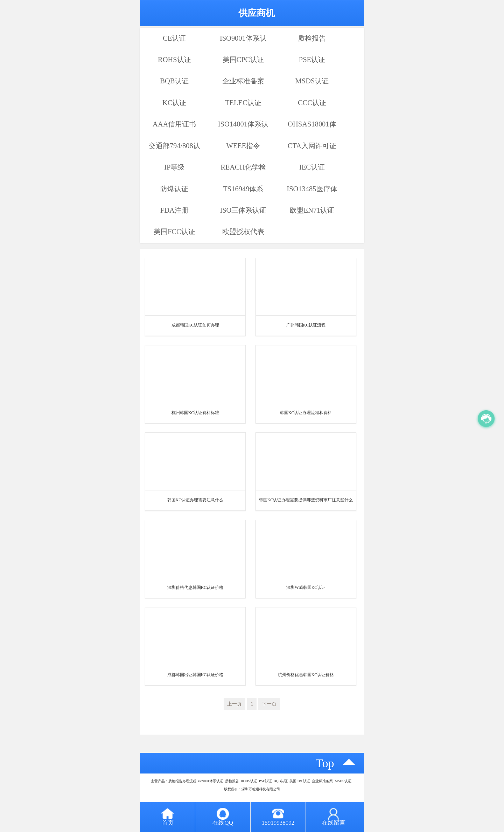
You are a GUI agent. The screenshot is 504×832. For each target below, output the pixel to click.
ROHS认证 (174, 60)
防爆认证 (174, 189)
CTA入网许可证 (312, 146)
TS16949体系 (243, 189)
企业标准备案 (243, 81)
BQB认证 (174, 81)
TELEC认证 (243, 103)
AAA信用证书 (174, 124)
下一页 (269, 704)
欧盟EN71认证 (312, 210)
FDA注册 (174, 210)
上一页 (234, 704)
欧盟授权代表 (243, 232)
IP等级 (174, 167)
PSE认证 (312, 60)
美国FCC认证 (174, 232)
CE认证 (174, 38)
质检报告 (312, 38)
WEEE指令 (243, 146)
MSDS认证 (312, 81)
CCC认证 (312, 103)
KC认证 (174, 103)
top (325, 763)
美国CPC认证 (243, 60)
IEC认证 (312, 167)
